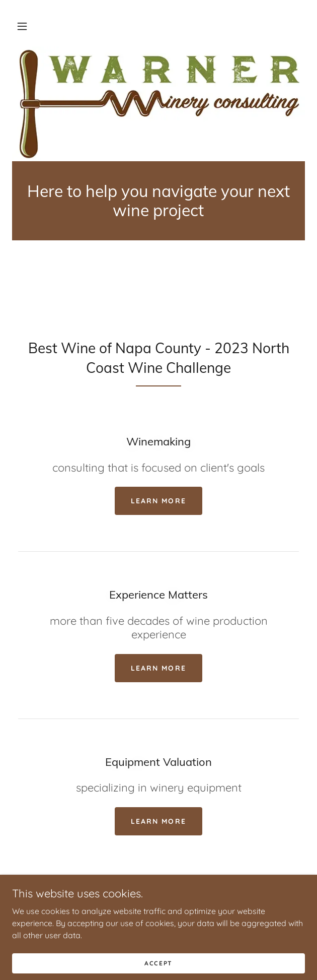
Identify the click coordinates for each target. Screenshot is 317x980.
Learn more (158, 501)
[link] (158, 201)
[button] (22, 26)
